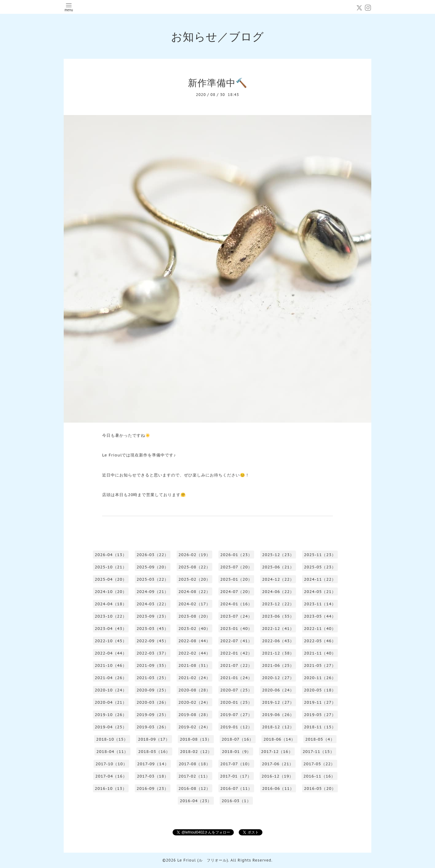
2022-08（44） (194, 641)
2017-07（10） (236, 764)
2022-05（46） (320, 641)
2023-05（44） (320, 616)
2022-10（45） (111, 641)
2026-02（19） (194, 555)
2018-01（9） (236, 752)
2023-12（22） (278, 604)
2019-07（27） (236, 715)
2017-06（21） (278, 764)
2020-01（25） (236, 702)
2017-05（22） (319, 764)
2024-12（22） (278, 579)
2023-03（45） (153, 629)
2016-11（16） (319, 776)
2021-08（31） (194, 665)
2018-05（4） (320, 739)
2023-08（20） (194, 616)
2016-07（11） (236, 788)
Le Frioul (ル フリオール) (203, 860)
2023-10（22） (111, 616)
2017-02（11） (194, 776)
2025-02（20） (194, 579)
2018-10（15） (112, 739)
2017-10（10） (112, 764)
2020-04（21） (111, 702)
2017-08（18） (195, 764)
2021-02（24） (194, 678)
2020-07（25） (236, 690)
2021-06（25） (278, 665)
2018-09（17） (154, 739)
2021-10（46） (111, 665)
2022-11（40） (320, 629)
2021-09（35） (153, 665)
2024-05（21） (320, 592)
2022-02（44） (194, 653)
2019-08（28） (194, 715)
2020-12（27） (278, 678)
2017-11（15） (319, 752)
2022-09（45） (153, 641)
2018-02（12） (196, 752)
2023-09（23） (153, 616)
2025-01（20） (236, 579)
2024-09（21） (153, 592)
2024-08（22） (194, 592)
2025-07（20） (236, 567)
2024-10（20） (111, 592)
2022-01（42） (236, 653)
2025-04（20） (111, 579)
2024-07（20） (236, 592)
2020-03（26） (153, 702)
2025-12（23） (278, 555)
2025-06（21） (278, 567)
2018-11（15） (320, 727)
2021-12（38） (278, 653)
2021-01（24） (236, 678)
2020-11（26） (320, 678)
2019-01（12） (236, 727)
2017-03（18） (153, 776)
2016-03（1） (236, 801)
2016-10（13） (111, 788)
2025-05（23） (320, 567)
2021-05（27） (320, 665)
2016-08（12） (194, 788)
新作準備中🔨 (218, 83)
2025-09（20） (153, 567)
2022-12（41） (278, 629)
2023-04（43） (111, 629)
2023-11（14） (320, 604)
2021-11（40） (320, 653)
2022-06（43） (278, 641)
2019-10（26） (111, 715)
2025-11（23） (320, 555)
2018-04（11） (112, 752)
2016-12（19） (277, 776)
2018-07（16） (237, 739)
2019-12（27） (278, 702)
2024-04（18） (111, 604)
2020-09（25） (153, 690)
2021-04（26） (111, 678)
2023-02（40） (194, 629)
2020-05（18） (320, 690)
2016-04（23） (196, 801)
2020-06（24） (278, 690)
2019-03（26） (153, 727)
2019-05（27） (320, 715)
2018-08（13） (196, 739)
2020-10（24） (111, 690)
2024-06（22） (278, 592)
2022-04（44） (111, 653)
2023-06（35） (278, 616)
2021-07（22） (236, 665)
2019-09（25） (153, 715)
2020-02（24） (194, 702)
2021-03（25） (153, 678)
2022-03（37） (153, 653)
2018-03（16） (154, 752)
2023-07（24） (236, 616)
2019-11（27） (320, 702)
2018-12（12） (278, 727)
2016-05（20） (320, 788)
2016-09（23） (153, 788)
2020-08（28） (194, 690)
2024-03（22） (153, 604)
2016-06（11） (278, 788)
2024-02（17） (194, 604)
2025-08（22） (194, 567)
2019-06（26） (278, 715)
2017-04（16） (111, 776)
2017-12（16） (277, 752)
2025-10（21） (111, 567)
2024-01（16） (236, 604)
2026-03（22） (153, 555)
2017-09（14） (153, 764)
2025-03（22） (153, 579)
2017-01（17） (236, 776)
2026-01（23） (236, 555)
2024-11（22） (320, 579)
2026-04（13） (111, 555)
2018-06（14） (279, 739)
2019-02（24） (194, 727)
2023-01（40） (236, 629)
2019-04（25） (111, 727)
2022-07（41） (236, 641)
